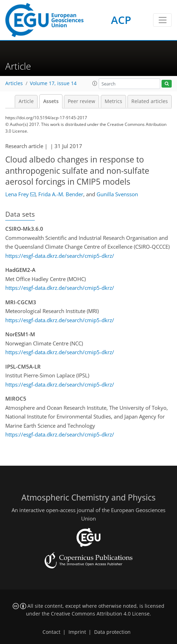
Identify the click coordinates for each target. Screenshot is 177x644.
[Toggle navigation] (162, 20)
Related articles (150, 101)
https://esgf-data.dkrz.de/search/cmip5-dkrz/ (60, 256)
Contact (51, 632)
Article (26, 101)
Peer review (81, 101)
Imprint (77, 632)
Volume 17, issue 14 (53, 83)
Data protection (112, 632)
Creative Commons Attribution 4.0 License (100, 614)
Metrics (113, 101)
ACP (121, 20)
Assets (51, 101)
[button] (95, 83)
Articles (14, 83)
